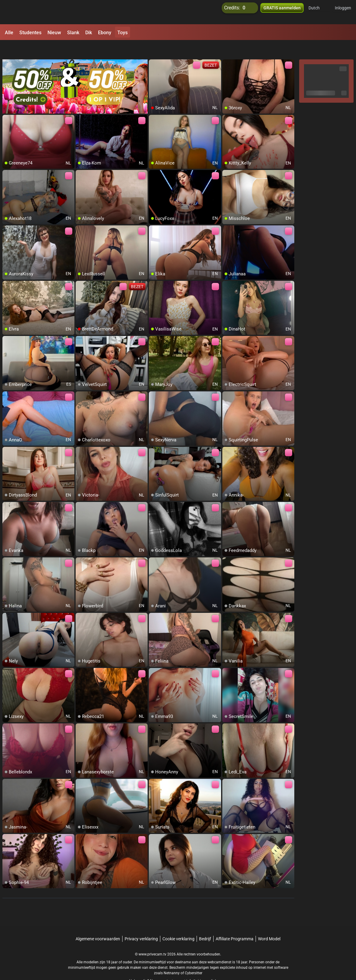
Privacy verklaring (141, 923)
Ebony (105, 33)
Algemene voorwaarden (98, 923)
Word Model (269, 923)
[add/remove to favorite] (154, 48)
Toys (122, 33)
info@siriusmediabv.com (207, 965)
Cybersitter (194, 957)
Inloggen (343, 12)
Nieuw (54, 33)
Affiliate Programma (235, 923)
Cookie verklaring (178, 923)
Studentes (30, 33)
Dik (89, 33)
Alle (9, 33)
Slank (73, 33)
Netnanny (172, 957)
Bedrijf (205, 923)
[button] (318, 12)
